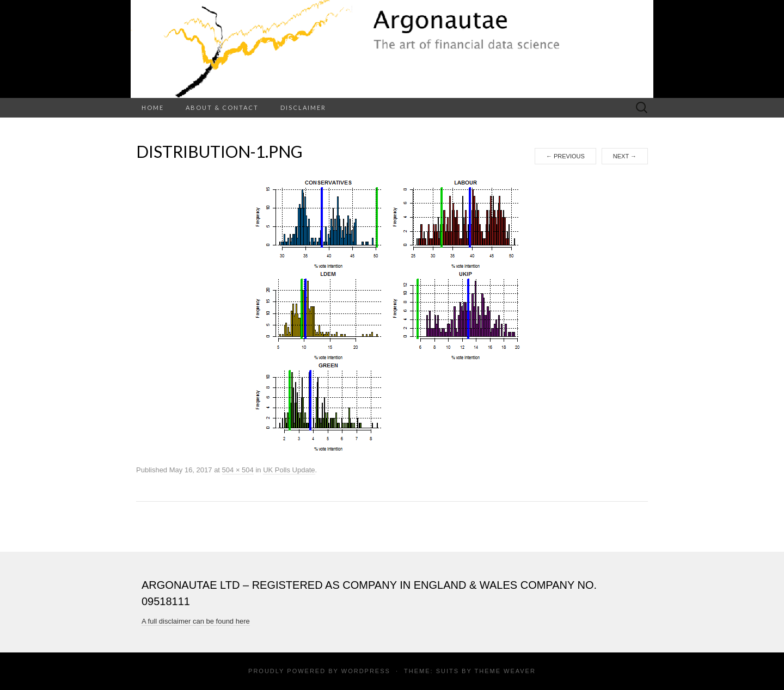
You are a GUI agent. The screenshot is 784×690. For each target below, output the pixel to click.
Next (625, 156)
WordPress (366, 671)
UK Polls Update (289, 470)
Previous (565, 156)
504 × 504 (238, 470)
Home (153, 107)
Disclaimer (303, 107)
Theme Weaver (505, 671)
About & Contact (222, 107)
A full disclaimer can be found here (196, 621)
